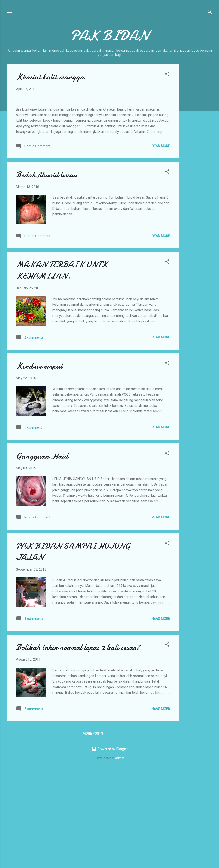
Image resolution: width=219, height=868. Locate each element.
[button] (167, 75)
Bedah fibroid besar (46, 272)
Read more (161, 244)
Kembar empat (39, 464)
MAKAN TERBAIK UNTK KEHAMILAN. (62, 368)
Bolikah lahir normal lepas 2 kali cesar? (78, 745)
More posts (93, 832)
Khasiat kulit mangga (50, 77)
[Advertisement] (198, 134)
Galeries (120, 856)
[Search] (210, 13)
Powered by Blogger (109, 847)
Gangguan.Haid (42, 554)
